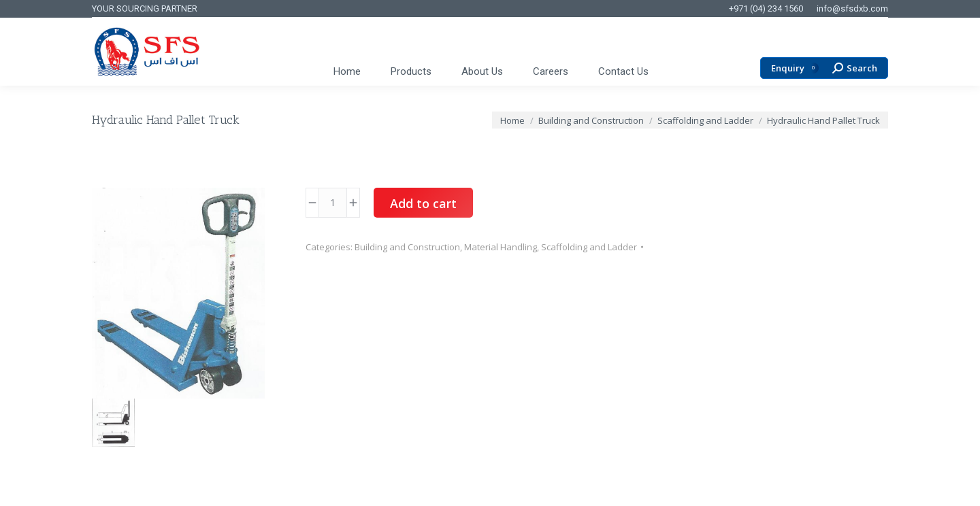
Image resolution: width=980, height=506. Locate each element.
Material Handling (501, 247)
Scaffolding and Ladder (589, 247)
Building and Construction (407, 247)
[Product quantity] (333, 203)
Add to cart (423, 203)
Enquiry (795, 68)
